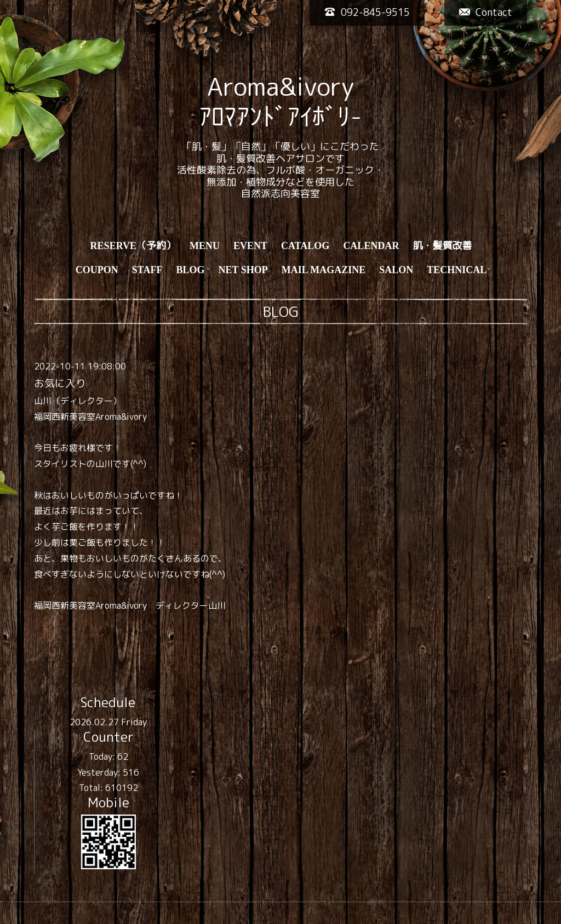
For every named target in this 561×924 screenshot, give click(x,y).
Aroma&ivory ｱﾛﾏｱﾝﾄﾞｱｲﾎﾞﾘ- (280, 101)
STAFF (147, 270)
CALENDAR (371, 246)
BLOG (190, 270)
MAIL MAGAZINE (324, 270)
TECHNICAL (457, 270)
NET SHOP (243, 270)
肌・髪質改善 (442, 246)
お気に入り (60, 383)
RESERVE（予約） (133, 246)
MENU (205, 246)
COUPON (97, 270)
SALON (396, 270)
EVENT (250, 246)
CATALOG (305, 246)
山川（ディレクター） (78, 401)
